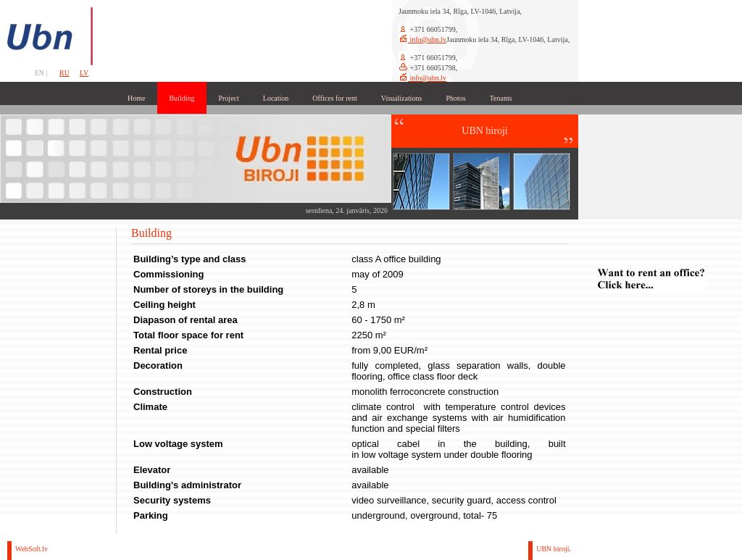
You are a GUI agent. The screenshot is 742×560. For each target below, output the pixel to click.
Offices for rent (334, 98)
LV (84, 73)
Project (228, 98)
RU (64, 73)
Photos (455, 98)
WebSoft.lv (32, 549)
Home (136, 98)
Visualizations (402, 98)
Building (182, 98)
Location (276, 98)
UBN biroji (553, 549)
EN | (42, 73)
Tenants (501, 98)
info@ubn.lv (427, 39)
